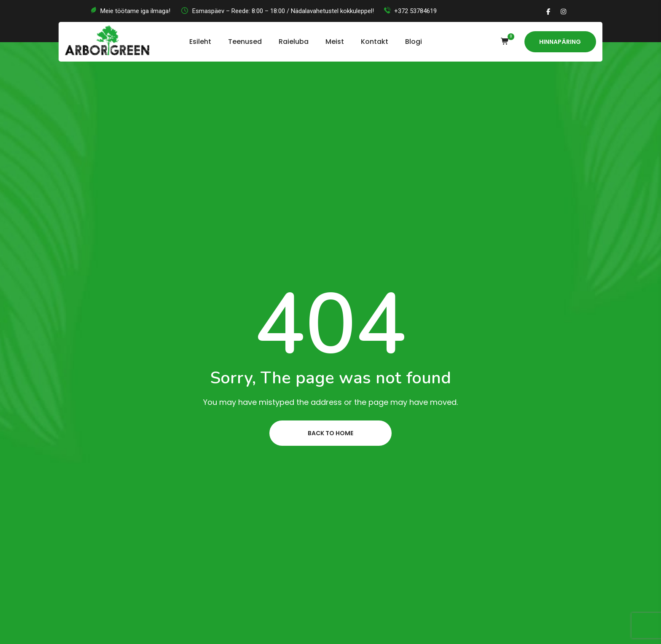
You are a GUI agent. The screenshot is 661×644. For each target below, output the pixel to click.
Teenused (245, 42)
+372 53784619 (415, 11)
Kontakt (375, 42)
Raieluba (294, 42)
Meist (335, 42)
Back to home (330, 433)
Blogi (414, 42)
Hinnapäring (560, 42)
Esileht (200, 42)
